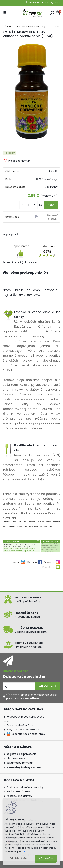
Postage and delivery (19, 796)
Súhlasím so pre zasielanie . (32, 696)
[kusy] (29, 205)
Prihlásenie (34, 2)
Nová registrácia (52, 2)
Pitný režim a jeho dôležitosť (23, 730)
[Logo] (32, 13)
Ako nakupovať (16, 758)
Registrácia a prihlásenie (21, 754)
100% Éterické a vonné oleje (32, 26)
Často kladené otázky (20, 725)
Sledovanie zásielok (18, 791)
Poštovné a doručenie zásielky (25, 787)
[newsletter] (48, 686)
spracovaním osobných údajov (39, 695)
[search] (52, 13)
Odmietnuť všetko (20, 858)
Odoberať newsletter (24, 677)
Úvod (8, 26)
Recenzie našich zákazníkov (28, 734)
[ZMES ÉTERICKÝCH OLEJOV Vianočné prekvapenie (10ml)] (32, 92)
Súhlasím (46, 858)
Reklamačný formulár (20, 763)
